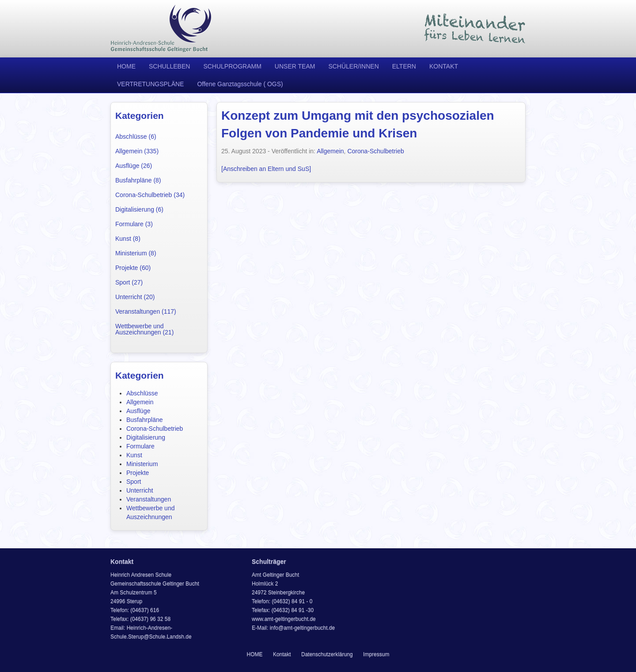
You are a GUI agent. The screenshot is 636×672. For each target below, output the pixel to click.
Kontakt (282, 654)
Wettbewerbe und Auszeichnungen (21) (144, 329)
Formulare (140, 446)
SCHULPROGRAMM (232, 66)
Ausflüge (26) (134, 166)
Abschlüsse (142, 393)
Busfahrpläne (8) (138, 180)
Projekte (138, 473)
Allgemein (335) (137, 151)
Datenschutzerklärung (327, 654)
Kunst (134, 455)
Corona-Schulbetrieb (155, 429)
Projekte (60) (133, 268)
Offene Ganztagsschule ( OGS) (240, 84)
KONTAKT (444, 66)
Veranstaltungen (149, 499)
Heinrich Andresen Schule (161, 29)
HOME (126, 66)
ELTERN (404, 66)
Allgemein (140, 402)
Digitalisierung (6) (139, 209)
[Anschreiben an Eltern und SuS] (266, 169)
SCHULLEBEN (169, 66)
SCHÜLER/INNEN (353, 66)
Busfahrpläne (145, 420)
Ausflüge (138, 411)
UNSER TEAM (295, 66)
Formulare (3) (134, 224)
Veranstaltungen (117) (146, 311)
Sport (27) (129, 282)
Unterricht (140, 490)
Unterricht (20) (135, 297)
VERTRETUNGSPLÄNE (150, 84)
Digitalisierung (146, 437)
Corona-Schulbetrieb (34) (150, 195)
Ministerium (142, 464)
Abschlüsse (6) (136, 137)
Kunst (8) (128, 239)
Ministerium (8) (136, 253)
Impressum (376, 654)
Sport (134, 482)
